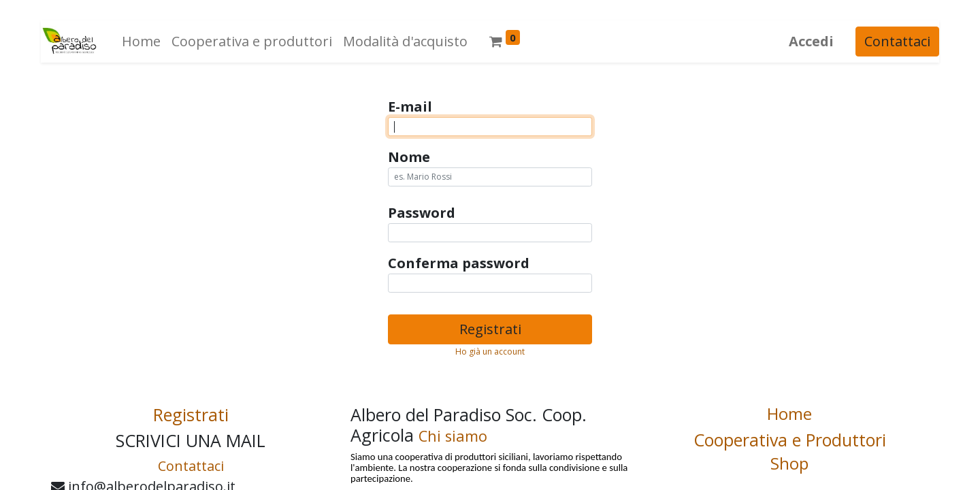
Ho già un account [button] (490, 352)
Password (422, 213)
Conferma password (459, 263)
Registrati (490, 329)
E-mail (410, 107)
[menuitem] (141, 42)
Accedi (811, 41)
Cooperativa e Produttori (790, 440)
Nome (409, 157)
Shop (789, 463)
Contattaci (897, 41)
